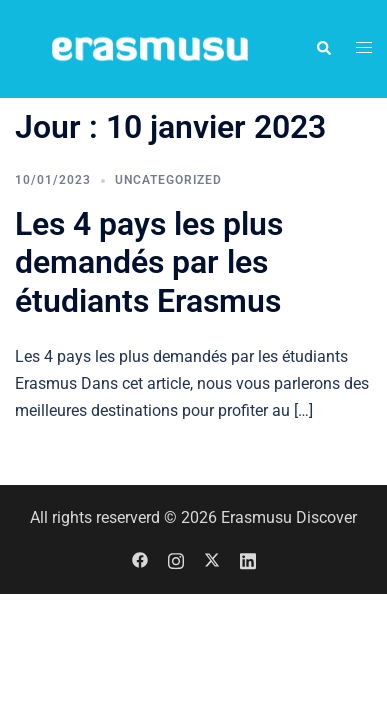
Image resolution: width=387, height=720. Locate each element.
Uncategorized (168, 180)
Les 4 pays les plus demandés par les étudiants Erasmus (149, 262)
